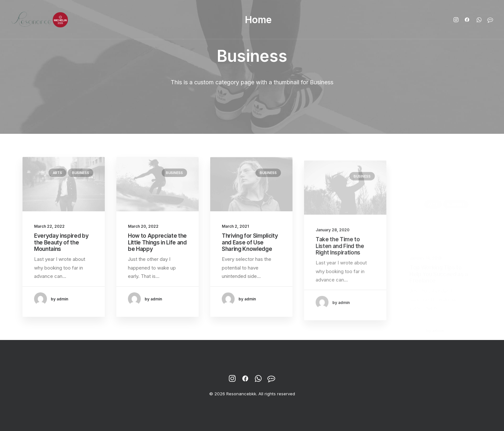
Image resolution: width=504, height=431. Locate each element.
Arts (57, 173)
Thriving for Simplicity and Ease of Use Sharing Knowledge (250, 248)
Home (258, 20)
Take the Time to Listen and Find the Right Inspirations (340, 266)
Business (81, 173)
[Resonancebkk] (40, 20)
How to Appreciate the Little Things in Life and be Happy (157, 243)
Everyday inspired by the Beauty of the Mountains (61, 242)
